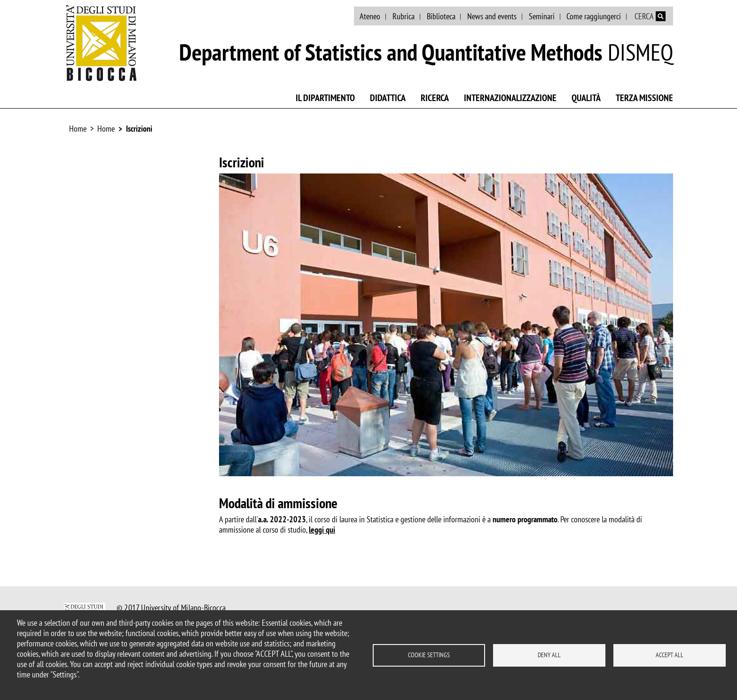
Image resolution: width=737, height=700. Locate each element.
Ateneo (370, 16)
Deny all (549, 655)
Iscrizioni (139, 129)
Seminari (542, 16)
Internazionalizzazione (510, 98)
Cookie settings (429, 655)
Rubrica (404, 16)
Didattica (388, 98)
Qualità (586, 98)
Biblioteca (441, 16)
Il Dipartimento (325, 98)
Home (78, 129)
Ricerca (435, 98)
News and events (492, 16)
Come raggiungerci (594, 16)
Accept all (670, 655)
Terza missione (644, 98)
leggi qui (322, 530)
